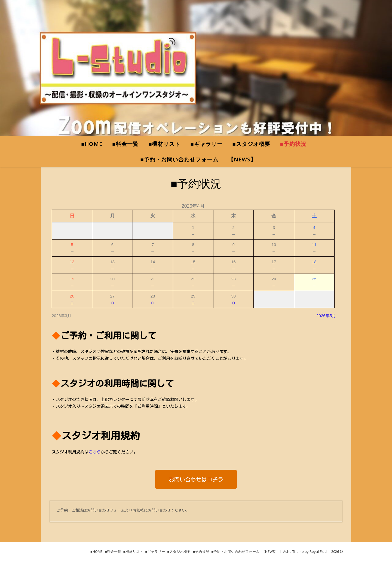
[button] (196, 479)
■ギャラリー (207, 144)
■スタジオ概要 (251, 144)
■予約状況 (293, 144)
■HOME (92, 144)
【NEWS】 (242, 159)
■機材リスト (164, 144)
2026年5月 (326, 316)
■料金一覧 (125, 144)
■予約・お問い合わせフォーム (179, 159)
